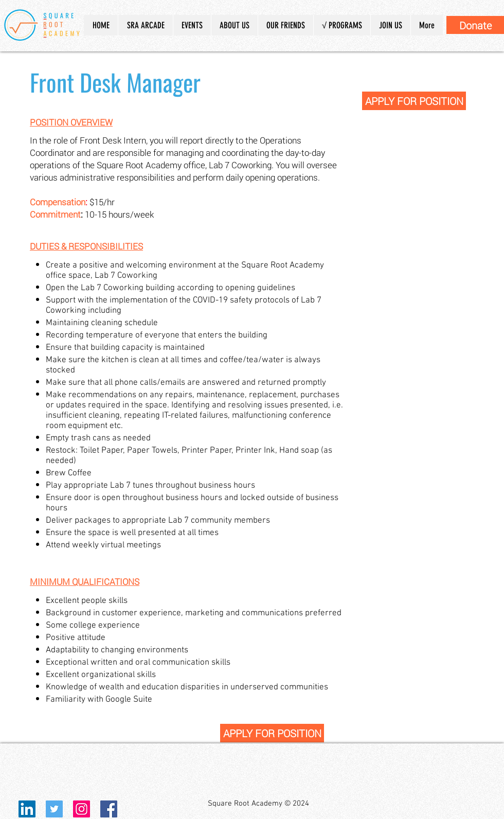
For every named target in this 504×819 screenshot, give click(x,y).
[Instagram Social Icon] (82, 809)
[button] (234, 25)
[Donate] (475, 25)
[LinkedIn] (27, 809)
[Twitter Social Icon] (54, 809)
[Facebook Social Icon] (109, 809)
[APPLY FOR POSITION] (414, 101)
